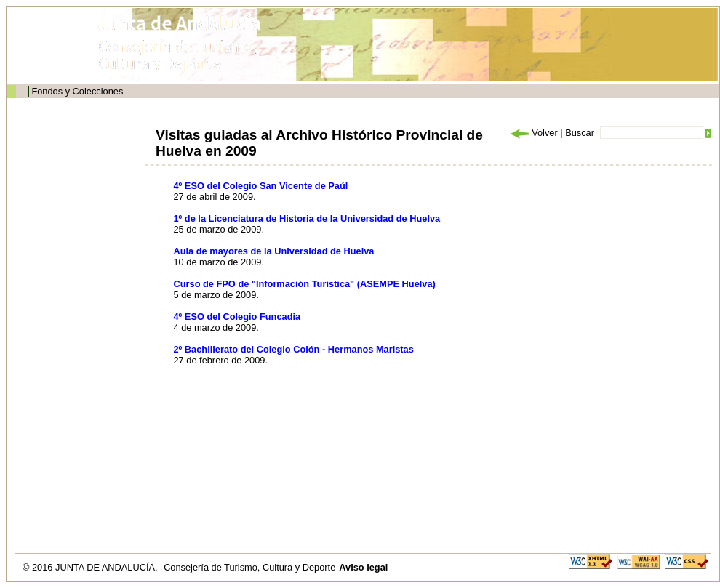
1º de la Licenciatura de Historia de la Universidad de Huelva (307, 218)
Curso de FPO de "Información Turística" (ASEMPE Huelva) (305, 284)
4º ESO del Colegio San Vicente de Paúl (261, 186)
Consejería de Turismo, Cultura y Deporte (249, 567)
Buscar (580, 133)
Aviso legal (363, 567)
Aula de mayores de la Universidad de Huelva (274, 251)
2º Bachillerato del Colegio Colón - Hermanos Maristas (294, 349)
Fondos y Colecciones (77, 91)
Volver (533, 133)
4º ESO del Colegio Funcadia (237, 317)
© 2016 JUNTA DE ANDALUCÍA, (91, 567)
